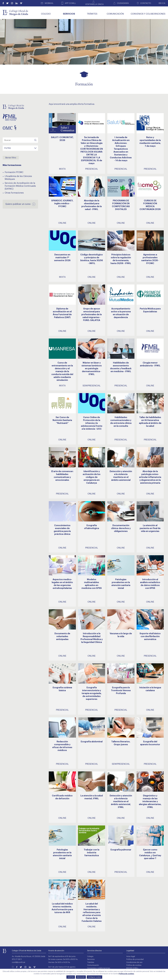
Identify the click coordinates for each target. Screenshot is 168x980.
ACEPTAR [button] (71, 977)
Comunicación (93, 965)
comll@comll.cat (19, 962)
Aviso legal (131, 956)
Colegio (90, 956)
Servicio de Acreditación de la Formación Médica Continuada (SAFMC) (20, 186)
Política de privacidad (135, 959)
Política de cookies (134, 965)
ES (160, 3)
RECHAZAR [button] (81, 977)
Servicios (91, 959)
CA (164, 3)
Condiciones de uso (134, 962)
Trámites (91, 962)
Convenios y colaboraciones (99, 968)
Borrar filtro (11, 158)
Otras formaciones (14, 193)
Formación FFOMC (14, 172)
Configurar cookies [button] (94, 977)
